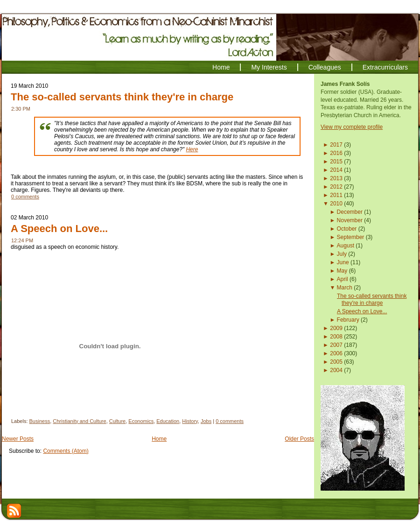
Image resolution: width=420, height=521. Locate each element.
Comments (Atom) (66, 451)
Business (40, 421)
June (343, 262)
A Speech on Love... (59, 229)
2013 (336, 178)
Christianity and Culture (79, 421)
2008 (336, 337)
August (346, 246)
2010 (336, 204)
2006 (336, 353)
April (343, 279)
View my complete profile (352, 127)
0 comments (25, 197)
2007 (336, 345)
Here (192, 149)
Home (159, 439)
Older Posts (299, 439)
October (347, 229)
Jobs (206, 421)
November (350, 220)
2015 (336, 162)
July (342, 254)
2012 (336, 187)
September (351, 237)
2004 (336, 370)
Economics (141, 421)
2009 (336, 328)
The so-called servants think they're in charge (122, 97)
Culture (117, 421)
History (190, 421)
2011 (336, 195)
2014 (336, 170)
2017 (336, 145)
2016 (336, 153)
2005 (336, 362)
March (345, 288)
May (342, 271)
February (348, 320)
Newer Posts (18, 439)
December (350, 212)
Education (168, 421)
